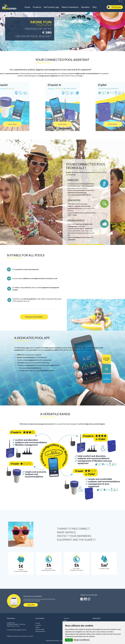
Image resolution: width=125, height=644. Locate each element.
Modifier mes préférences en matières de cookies (20, 636)
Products (37, 7)
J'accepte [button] (69, 640)
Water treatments (70, 7)
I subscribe (31, 605)
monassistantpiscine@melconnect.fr (17, 630)
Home (27, 7)
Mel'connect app (51, 7)
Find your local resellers (34, 317)
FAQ (94, 7)
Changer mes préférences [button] (82, 640)
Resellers (85, 7)
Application (96, 618)
